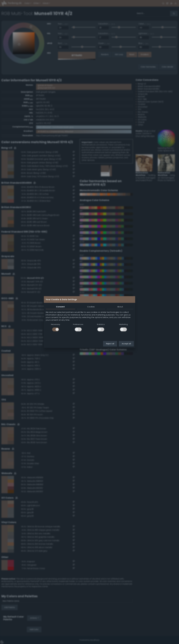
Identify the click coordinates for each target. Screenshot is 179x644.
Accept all (126, 344)
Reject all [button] (110, 344)
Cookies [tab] (91, 307)
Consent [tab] (60, 307)
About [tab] (120, 307)
